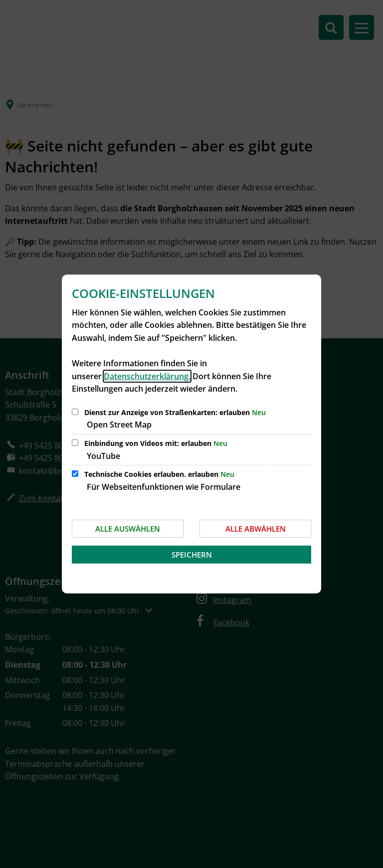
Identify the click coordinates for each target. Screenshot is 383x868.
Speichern (192, 555)
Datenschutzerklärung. (147, 376)
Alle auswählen (128, 529)
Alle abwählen (256, 529)
